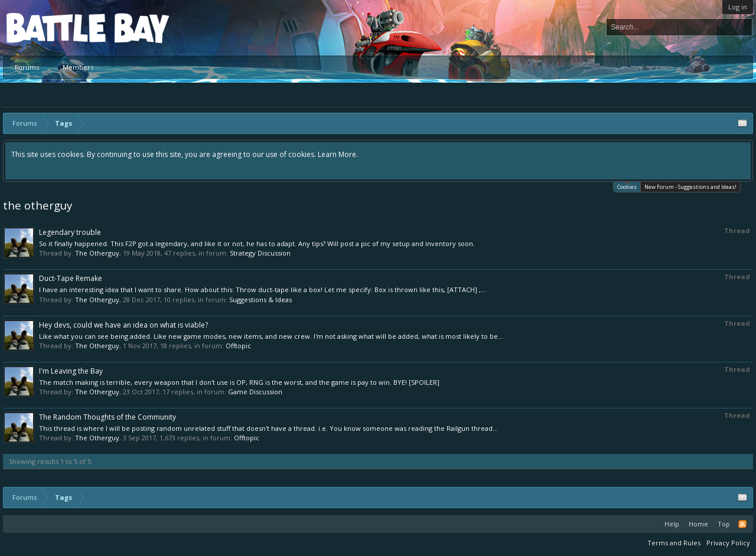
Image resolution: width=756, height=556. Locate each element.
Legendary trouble (70, 232)
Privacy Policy (728, 543)
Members (78, 67)
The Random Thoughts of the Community (107, 417)
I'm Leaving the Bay (71, 371)
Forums (27, 67)
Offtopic (238, 346)
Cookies (627, 186)
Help (672, 524)
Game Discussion (255, 392)
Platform (50, 27)
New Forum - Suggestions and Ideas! (690, 187)
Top (724, 524)
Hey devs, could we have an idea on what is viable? (123, 325)
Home (698, 524)
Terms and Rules (674, 543)
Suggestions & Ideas (260, 300)
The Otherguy (97, 253)
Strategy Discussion (260, 253)
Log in (738, 7)
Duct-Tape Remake (71, 278)
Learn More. (338, 154)
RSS (742, 524)
